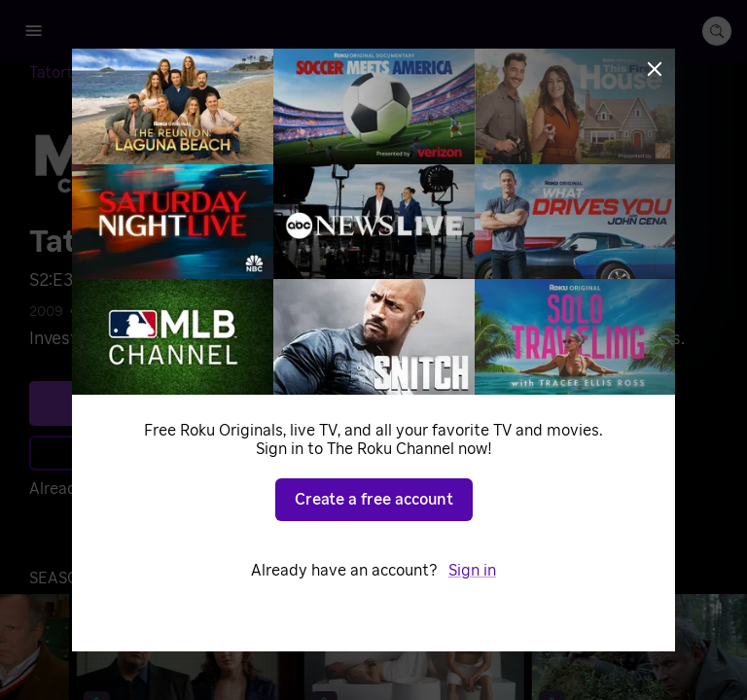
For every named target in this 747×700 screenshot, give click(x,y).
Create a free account (374, 500)
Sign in (472, 571)
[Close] (655, 69)
